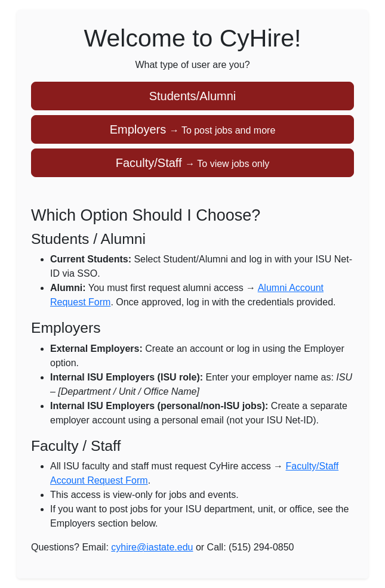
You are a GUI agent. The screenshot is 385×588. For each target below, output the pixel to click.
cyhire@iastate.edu (152, 547)
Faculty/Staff (192, 163)
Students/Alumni (193, 96)
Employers (193, 129)
